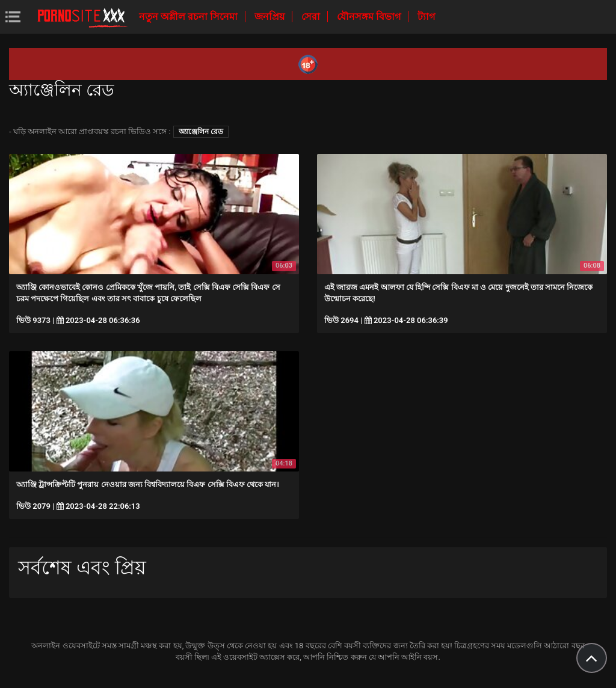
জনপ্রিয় (271, 17)
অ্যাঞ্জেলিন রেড (201, 132)
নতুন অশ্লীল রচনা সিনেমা (189, 17)
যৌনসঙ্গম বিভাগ (370, 17)
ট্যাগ (426, 17)
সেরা (312, 17)
